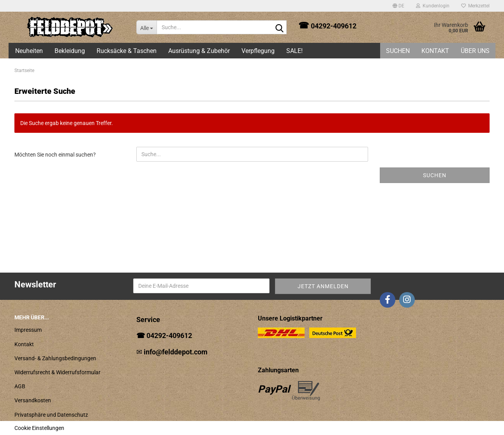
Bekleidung (70, 51)
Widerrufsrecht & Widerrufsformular (57, 372)
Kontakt (435, 51)
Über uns (475, 51)
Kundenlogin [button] (433, 6)
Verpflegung (258, 51)
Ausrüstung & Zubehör (199, 51)
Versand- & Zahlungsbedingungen (55, 358)
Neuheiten (29, 51)
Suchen (398, 51)
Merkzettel (475, 6)
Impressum (28, 330)
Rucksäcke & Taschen (127, 51)
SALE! (294, 51)
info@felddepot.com (176, 352)
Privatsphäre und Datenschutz (51, 415)
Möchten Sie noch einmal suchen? (55, 155)
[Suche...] (146, 27)
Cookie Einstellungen (39, 428)
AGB (20, 386)
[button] (398, 6)
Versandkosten (33, 400)
